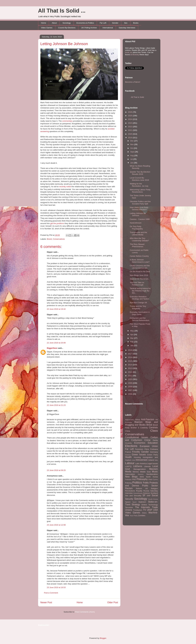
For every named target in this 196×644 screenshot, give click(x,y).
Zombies (142, 516)
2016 (130, 357)
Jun (132, 163)
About (54, 23)
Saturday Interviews (127, 28)
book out (129, 52)
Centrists (153, 428)
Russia (146, 491)
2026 (130, 112)
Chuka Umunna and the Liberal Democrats (140, 267)
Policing (128, 483)
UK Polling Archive (89, 28)
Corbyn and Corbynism (142, 439)
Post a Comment (51, 593)
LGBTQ (128, 466)
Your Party (134, 516)
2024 (130, 119)
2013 (130, 368)
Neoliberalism (152, 474)
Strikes (144, 505)
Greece (128, 455)
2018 (130, 350)
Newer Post (46, 602)
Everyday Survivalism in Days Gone (140, 313)
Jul (132, 159)
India (134, 460)
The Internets (142, 507)
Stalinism (142, 502)
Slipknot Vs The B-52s (139, 279)
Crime (147, 440)
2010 (130, 379)
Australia (128, 422)
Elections (131, 446)
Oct (132, 148)
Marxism (154, 469)
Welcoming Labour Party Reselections (140, 191)
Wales (144, 513)
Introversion (142, 460)
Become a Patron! (133, 82)
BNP (137, 425)
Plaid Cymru (153, 479)
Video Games (47, 28)
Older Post (113, 602)
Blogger (103, 638)
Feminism (139, 449)
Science (146, 493)
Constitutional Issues (137, 437)
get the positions (57, 223)
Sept (132, 152)
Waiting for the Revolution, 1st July (139, 185)
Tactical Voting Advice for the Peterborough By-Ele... (140, 291)
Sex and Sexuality (133, 496)
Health (128, 457)
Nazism (141, 474)
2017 (130, 354)
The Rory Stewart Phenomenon (137, 245)
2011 (130, 376)
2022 (130, 127)
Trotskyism (138, 510)
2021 (130, 130)
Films (147, 449)
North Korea (152, 477)
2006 (130, 394)
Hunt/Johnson (136, 223)
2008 (130, 387)
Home (44, 23)
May (132, 331)
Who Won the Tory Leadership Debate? (139, 239)
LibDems (138, 466)
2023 (130, 123)
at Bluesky (135, 55)
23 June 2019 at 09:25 (56, 470)
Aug (132, 156)
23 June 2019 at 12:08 (56, 525)
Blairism (138, 422)
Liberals (147, 466)
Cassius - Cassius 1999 (140, 219)
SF (144, 495)
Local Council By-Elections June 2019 (139, 179)
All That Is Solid (137, 97)
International (108, 28)
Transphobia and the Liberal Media (138, 234)
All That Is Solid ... (62, 11)
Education (153, 443)
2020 (130, 134)
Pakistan (128, 479)
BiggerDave (52, 348)
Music (155, 472)
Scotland (154, 493)
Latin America (141, 463)
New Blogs (131, 477)
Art (157, 420)
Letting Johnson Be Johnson (64, 44)
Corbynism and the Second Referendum (140, 319)
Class (154, 431)
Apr (132, 334)
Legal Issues (152, 463)
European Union (149, 446)
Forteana (154, 449)
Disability (129, 443)
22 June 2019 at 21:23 (56, 405)
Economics (140, 443)
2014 (130, 365)
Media (128, 472)
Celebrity (144, 428)
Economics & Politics (85, 23)
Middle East (145, 472)
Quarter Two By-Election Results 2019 (140, 173)
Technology (153, 505)
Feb (132, 342)
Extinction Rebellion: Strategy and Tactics (139, 298)
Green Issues (139, 455)
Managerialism (140, 469)
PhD (134, 479)
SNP (149, 496)
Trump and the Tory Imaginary (138, 307)
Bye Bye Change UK (138, 303)
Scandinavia (138, 493)
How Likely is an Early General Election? (139, 209)
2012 (130, 372)
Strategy (136, 505)
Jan (132, 345)
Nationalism (130, 474)
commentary (67, 121)
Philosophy (142, 479)
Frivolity (136, 452)
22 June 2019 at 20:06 (56, 343)
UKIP (149, 510)
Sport (134, 502)
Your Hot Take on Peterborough (137, 284)
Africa (138, 420)
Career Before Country (139, 256)
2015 (130, 361)
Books (136, 23)
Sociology (67, 23)
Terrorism (129, 507)
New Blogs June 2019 (139, 275)
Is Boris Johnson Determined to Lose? (140, 261)
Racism (129, 488)
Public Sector (150, 486)
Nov (132, 144)
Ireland (151, 460)
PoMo (146, 483)
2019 (130, 138)
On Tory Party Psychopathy (136, 228)
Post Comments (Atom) (85, 612)
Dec (132, 141)
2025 (130, 116)
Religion (154, 488)
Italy (156, 460)
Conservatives (59, 239)
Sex (126, 23)
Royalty (139, 491)
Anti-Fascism (148, 419)
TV (144, 510)
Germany (154, 452)
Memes (136, 472)
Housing (137, 457)
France (128, 452)
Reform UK (142, 488)
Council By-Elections (67, 28)
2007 (130, 390)
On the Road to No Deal (140, 272)
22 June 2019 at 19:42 (56, 309)
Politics (137, 482)
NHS (142, 477)
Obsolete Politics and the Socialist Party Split (140, 203)
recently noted (65, 187)
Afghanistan (130, 420)
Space (128, 502)
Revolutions (130, 491)
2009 (130, 383)
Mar (132, 338)
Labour (130, 463)
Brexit (49, 239)
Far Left (103, 23)
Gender (115, 23)
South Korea (153, 499)
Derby (155, 440)
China (128, 431)
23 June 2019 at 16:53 (56, 587)
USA (155, 510)
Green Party (152, 455)
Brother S (135, 428)
